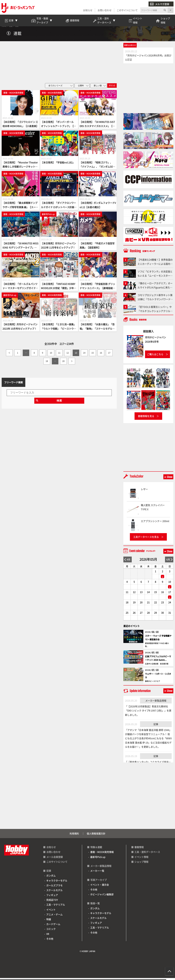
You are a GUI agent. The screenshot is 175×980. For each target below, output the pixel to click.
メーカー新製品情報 (156, 702)
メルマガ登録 (160, 4)
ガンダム (51, 878)
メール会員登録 (55, 859)
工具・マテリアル (56, 907)
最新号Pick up (98, 859)
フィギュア (52, 897)
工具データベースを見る (146, 539)
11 (59, 355)
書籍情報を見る (146, 418)
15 (93, 355)
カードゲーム (53, 926)
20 (63, 363)
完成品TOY (52, 902)
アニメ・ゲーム (54, 916)
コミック (51, 931)
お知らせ (88, 10)
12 (68, 355)
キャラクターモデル (57, 882)
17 (109, 355)
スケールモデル (54, 892)
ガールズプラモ (54, 887)
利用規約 (74, 835)
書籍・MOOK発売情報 (102, 854)
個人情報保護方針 (96, 835)
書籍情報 (139, 849)
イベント (51, 912)
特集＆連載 (96, 849)
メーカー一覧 (97, 873)
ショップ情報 (141, 864)
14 (84, 355)
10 (51, 355)
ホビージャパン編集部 (102, 896)
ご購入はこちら (155, 356)
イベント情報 (141, 859)
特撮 (49, 921)
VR (48, 936)
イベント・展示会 (100, 887)
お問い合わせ (104, 10)
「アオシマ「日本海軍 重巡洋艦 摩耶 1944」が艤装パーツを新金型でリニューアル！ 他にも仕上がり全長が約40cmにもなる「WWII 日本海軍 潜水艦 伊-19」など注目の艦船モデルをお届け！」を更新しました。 (148, 740)
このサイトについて (127, 10)
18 (47, 363)
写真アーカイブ (99, 882)
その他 (50, 941)
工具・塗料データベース (147, 854)
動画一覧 (95, 905)
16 (101, 355)
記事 (156, 726)
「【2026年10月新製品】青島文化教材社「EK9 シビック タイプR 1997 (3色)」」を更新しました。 (148, 713)
